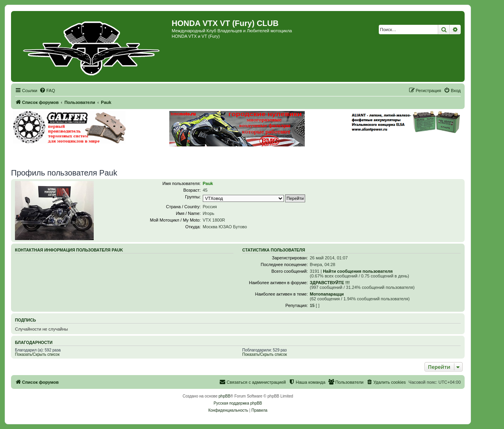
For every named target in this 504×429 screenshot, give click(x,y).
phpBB (224, 396)
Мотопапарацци (327, 294)
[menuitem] (47, 91)
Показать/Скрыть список (37, 354)
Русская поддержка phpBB (238, 403)
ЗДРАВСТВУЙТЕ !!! (330, 283)
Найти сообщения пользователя (358, 271)
